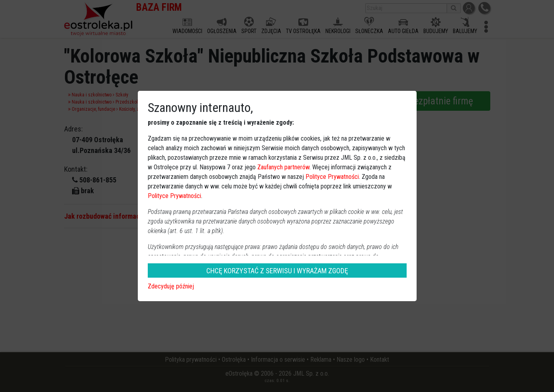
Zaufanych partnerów (283, 167)
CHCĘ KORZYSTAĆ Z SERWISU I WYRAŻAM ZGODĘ (277, 271)
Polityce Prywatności (332, 177)
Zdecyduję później (171, 286)
